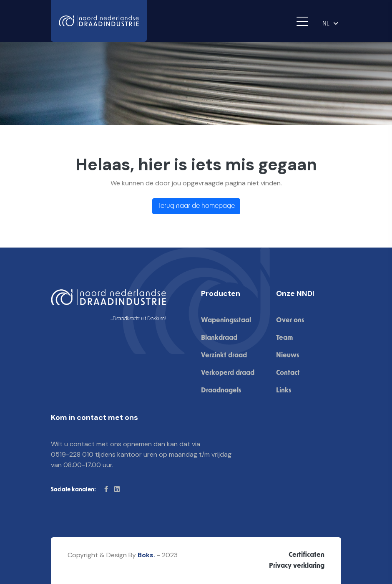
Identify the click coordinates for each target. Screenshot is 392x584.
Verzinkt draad (224, 356)
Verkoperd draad (228, 373)
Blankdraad (219, 338)
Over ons (290, 321)
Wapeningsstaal (226, 321)
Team (284, 338)
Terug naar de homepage (196, 206)
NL (326, 24)
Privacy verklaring (297, 566)
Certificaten (307, 555)
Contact (288, 373)
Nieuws (288, 356)
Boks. (146, 555)
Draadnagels (221, 391)
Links (284, 391)
